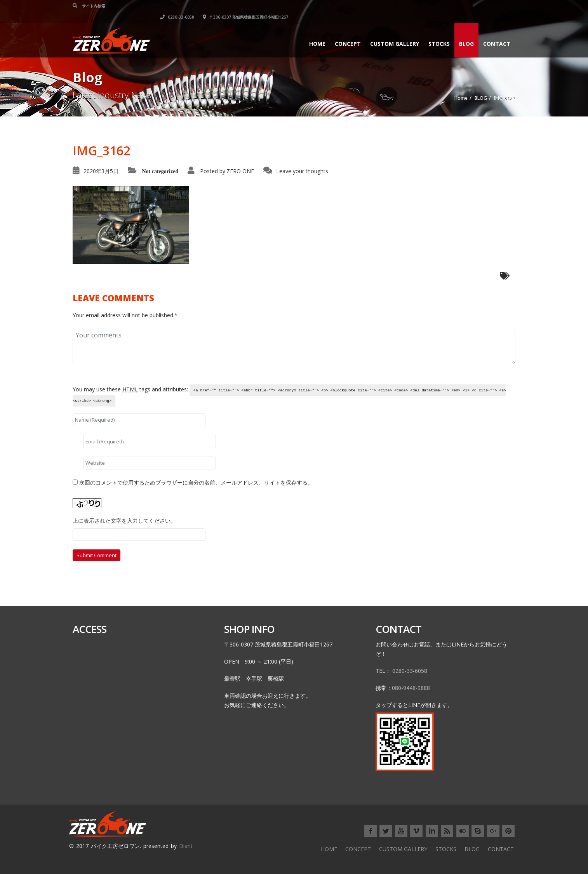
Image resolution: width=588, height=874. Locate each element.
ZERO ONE (240, 171)
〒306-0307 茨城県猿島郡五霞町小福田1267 (473, 6)
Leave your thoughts (302, 171)
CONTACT (497, 32)
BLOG (466, 32)
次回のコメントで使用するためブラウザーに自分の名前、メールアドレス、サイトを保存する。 (196, 482)
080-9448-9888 (411, 688)
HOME (317, 32)
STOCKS (439, 32)
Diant (186, 846)
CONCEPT (348, 32)
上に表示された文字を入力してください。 (124, 520)
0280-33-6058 (404, 6)
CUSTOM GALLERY (395, 32)
